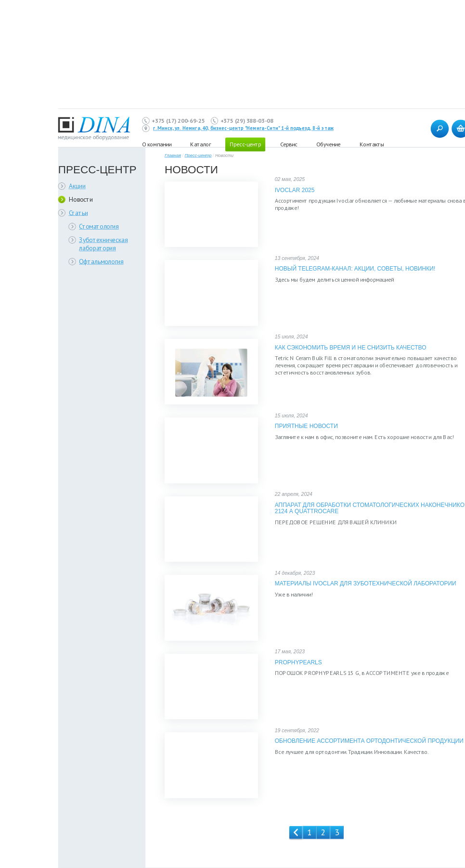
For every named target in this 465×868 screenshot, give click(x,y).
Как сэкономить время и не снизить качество (351, 347)
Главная (173, 156)
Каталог (200, 144)
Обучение (328, 144)
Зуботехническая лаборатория (103, 244)
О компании (157, 144)
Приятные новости (306, 426)
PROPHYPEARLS (298, 662)
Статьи (78, 213)
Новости (81, 199)
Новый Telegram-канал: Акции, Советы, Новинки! (355, 269)
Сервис (289, 144)
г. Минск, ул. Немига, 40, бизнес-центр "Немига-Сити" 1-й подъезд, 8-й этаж (243, 129)
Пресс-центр (198, 156)
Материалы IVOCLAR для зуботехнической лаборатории (366, 584)
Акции (77, 186)
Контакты (372, 144)
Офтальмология (101, 261)
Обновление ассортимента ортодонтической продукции (369, 741)
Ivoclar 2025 (295, 190)
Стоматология (99, 227)
